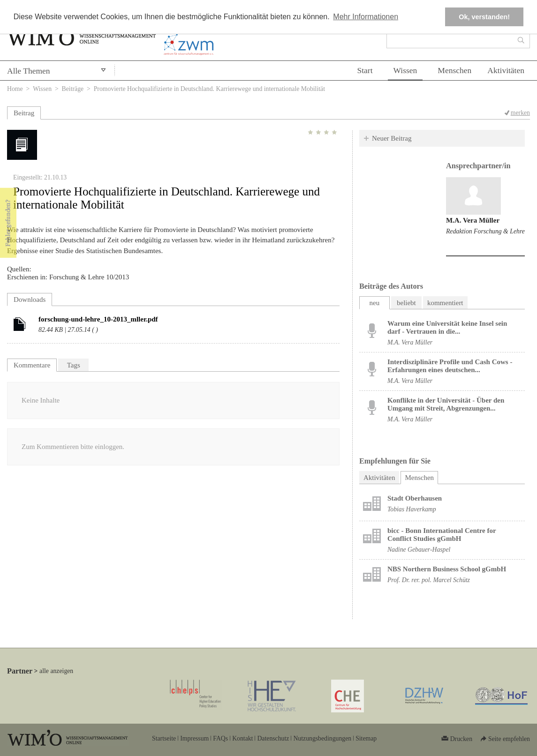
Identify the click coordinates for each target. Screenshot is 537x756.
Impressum (194, 738)
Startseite (164, 738)
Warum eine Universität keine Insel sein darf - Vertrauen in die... (447, 327)
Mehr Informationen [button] (366, 17)
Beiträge (73, 89)
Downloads (30, 299)
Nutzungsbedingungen (322, 738)
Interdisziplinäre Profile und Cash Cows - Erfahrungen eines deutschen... (450, 366)
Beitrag (24, 113)
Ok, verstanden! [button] (484, 17)
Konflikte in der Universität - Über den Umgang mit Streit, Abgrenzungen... (446, 404)
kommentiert (445, 303)
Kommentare (32, 365)
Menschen (454, 70)
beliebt (406, 303)
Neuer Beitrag (392, 138)
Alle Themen (29, 71)
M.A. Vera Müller (473, 220)
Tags (74, 365)
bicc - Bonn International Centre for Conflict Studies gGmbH (442, 535)
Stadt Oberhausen (415, 498)
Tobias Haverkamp (412, 509)
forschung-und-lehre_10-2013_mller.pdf (98, 319)
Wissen (405, 70)
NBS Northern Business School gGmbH (447, 569)
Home (15, 89)
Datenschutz (273, 738)
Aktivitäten (506, 70)
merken (520, 113)
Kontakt (242, 738)
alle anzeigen (56, 671)
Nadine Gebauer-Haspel (419, 550)
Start (365, 70)
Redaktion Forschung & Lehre (485, 231)
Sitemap (366, 738)
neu (375, 303)
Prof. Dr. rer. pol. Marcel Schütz (429, 580)
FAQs (220, 738)
